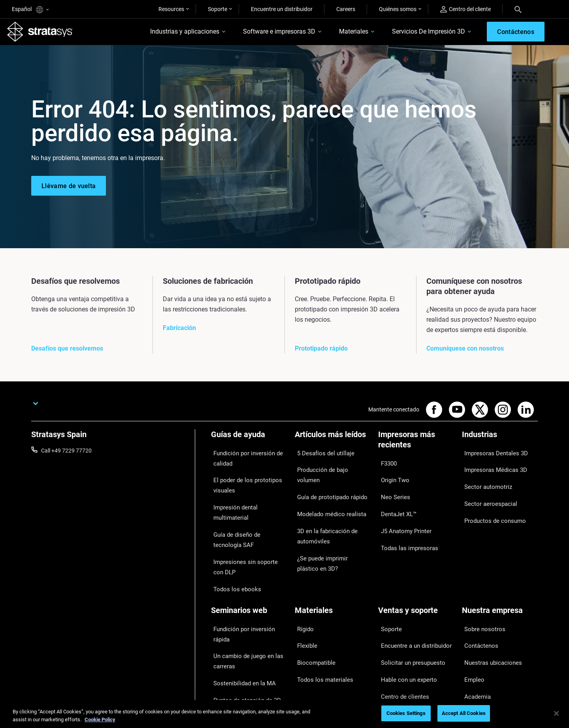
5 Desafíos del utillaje (320, 455)
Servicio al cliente (399, 647)
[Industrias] (500, 442)
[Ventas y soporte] (416, 576)
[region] (284, 714)
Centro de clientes (400, 635)
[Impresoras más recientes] (416, 447)
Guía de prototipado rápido (328, 479)
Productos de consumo (490, 502)
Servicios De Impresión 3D (412, 34)
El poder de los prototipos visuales (242, 482)
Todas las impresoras (404, 524)
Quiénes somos (398, 9)
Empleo (471, 624)
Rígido (302, 589)
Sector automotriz (484, 479)
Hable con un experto (404, 624)
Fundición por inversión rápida (248, 589)
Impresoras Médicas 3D (491, 467)
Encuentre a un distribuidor (411, 600)
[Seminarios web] (249, 576)
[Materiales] (333, 576)
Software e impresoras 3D (262, 34)
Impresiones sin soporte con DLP (245, 538)
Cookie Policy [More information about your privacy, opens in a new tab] (100, 720)
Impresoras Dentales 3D (491, 455)
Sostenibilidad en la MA (239, 622)
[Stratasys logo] (45, 34)
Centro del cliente (465, 9)
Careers (346, 9)
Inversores (475, 658)
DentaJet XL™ (395, 500)
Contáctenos (478, 600)
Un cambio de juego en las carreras (243, 605)
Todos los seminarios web (242, 667)
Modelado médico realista (326, 490)
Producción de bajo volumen (329, 467)
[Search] (518, 9)
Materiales (337, 34)
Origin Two (391, 477)
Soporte (218, 9)
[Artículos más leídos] (333, 442)
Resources (171, 9)
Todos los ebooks (232, 554)
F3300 (386, 466)
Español (30, 10)
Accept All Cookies (464, 713)
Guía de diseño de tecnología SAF (246, 516)
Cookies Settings (406, 713)
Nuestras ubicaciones (488, 612)
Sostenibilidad (479, 647)
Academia (474, 635)
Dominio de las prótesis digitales (239, 651)
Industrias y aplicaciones (168, 34)
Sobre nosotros (481, 589)
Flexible (304, 600)
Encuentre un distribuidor (282, 9)
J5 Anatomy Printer (402, 512)
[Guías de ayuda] (249, 442)
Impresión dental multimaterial (248, 499)
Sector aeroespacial (486, 490)
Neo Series (391, 489)
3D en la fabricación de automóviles (322, 507)
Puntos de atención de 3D (242, 634)
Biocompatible (312, 612)
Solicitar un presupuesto (408, 612)
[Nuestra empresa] (500, 576)
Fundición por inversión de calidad (243, 460)
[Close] (556, 713)
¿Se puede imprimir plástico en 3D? (332, 529)
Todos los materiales (320, 624)
